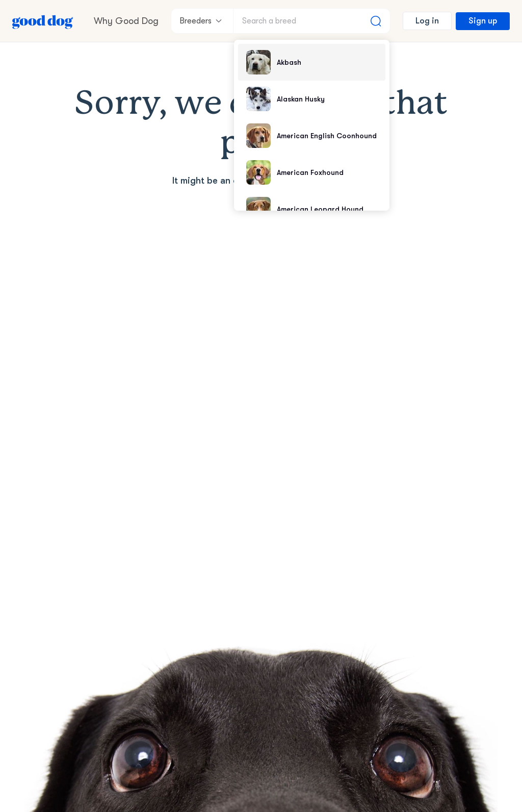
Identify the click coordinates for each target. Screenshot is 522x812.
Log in (427, 21)
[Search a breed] (312, 21)
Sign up (483, 21)
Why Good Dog (126, 21)
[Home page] (43, 21)
